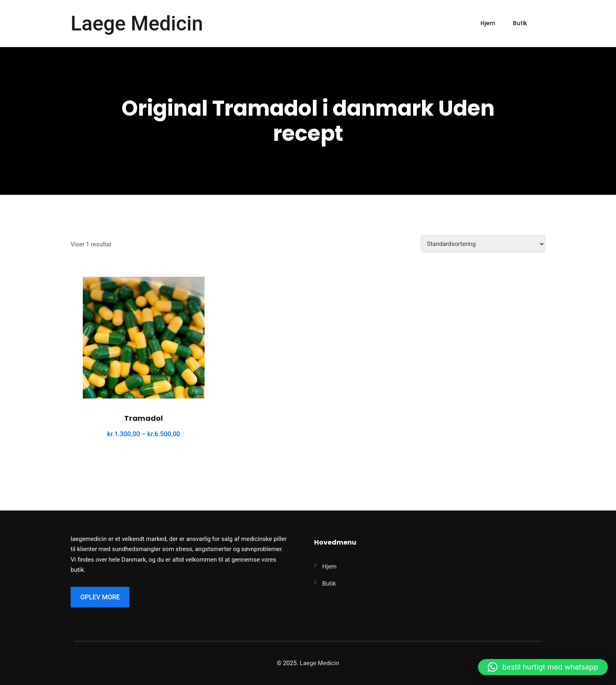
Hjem (488, 23)
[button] (543, 667)
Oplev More (100, 597)
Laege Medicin (137, 24)
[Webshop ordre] (483, 244)
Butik (520, 23)
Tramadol (143, 418)
